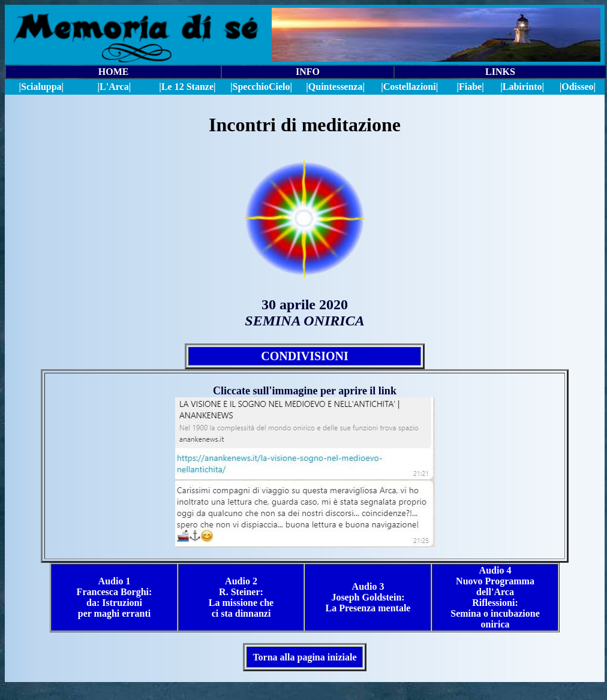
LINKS (500, 72)
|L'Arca (113, 87)
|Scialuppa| (41, 87)
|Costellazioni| (409, 87)
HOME (114, 72)
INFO (308, 72)
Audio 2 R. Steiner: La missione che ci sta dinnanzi (241, 597)
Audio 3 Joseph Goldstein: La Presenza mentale (368, 597)
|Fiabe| (470, 87)
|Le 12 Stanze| (187, 87)
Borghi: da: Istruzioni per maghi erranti (115, 603)
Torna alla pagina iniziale (304, 657)
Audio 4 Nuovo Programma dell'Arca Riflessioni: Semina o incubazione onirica (495, 597)
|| (261, 87)
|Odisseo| (578, 87)
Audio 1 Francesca (104, 586)
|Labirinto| (522, 87)
